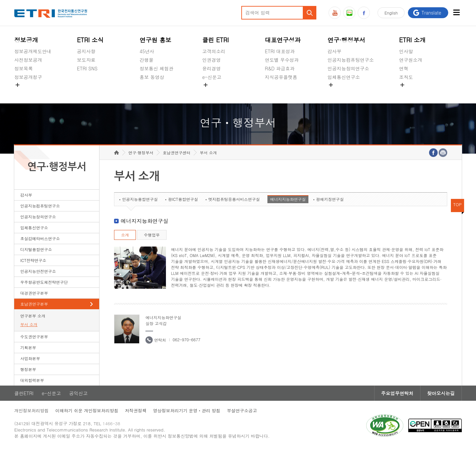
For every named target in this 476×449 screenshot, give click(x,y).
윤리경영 (212, 68)
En (391, 13)
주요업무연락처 (397, 393)
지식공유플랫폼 (281, 77)
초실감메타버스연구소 (351, 93)
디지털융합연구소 (36, 249)
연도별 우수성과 (282, 60)
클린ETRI (24, 393)
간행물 (146, 60)
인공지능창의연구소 (348, 68)
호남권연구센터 (177, 152)
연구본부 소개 (33, 316)
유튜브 (335, 13)
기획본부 (28, 347)
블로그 (349, 13)
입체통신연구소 (344, 77)
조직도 (406, 77)
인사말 (406, 51)
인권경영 (212, 60)
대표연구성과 (283, 40)
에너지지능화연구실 (288, 199)
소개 (125, 235)
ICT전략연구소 (33, 260)
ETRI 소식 (90, 40)
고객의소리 (214, 51)
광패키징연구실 (330, 199)
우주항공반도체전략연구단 (44, 282)
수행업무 (152, 235)
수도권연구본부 (34, 337)
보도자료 (86, 60)
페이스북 (364, 13)
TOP (457, 204)
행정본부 (28, 369)
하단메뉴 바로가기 (0, 0)
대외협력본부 (32, 380)
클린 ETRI (216, 40)
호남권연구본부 (34, 304)
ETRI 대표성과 (280, 51)
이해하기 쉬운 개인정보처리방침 (87, 411)
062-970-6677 (186, 339)
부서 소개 (29, 324)
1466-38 (111, 423)
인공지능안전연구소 (38, 271)
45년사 (147, 51)
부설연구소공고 (242, 411)
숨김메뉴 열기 (18, 85)
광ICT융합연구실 (183, 199)
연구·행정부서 (346, 40)
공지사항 (86, 51)
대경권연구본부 (34, 293)
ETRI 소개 (412, 40)
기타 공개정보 (414, 93)
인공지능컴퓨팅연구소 (351, 60)
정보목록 (23, 68)
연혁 (404, 68)
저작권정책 (136, 411)
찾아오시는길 (441, 393)
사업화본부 (30, 358)
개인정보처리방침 (31, 411)
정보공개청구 (28, 77)
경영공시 (23, 93)
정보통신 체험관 (157, 68)
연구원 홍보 (155, 40)
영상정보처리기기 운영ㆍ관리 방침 (187, 411)
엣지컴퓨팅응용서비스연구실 (234, 199)
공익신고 (212, 93)
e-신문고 (212, 77)
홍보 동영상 (152, 77)
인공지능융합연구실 (140, 199)
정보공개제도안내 (33, 51)
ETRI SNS (87, 68)
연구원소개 (411, 60)
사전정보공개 (28, 60)
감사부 (335, 51)
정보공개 (26, 40)
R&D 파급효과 (280, 68)
